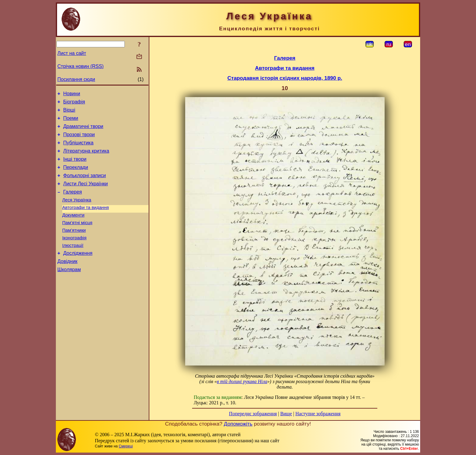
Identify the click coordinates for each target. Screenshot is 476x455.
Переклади (76, 176)
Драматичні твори (83, 131)
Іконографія (74, 255)
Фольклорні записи (84, 185)
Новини (72, 94)
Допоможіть (238, 424)
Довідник (67, 281)
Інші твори (75, 167)
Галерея (72, 204)
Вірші (69, 113)
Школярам (69, 290)
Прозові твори (79, 140)
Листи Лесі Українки (85, 195)
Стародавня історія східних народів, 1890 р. (285, 78)
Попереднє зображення (253, 414)
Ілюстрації (73, 264)
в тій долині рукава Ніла (242, 381)
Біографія (74, 104)
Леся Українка (77, 213)
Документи (73, 230)
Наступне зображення (318, 414)
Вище (286, 414)
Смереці (126, 446)
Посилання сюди (76, 79)
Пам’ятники (74, 247)
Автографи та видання (85, 221)
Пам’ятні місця (77, 238)
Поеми (71, 122)
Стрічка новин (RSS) (80, 66)
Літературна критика (86, 158)
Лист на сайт (72, 53)
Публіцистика (78, 149)
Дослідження (78, 272)
